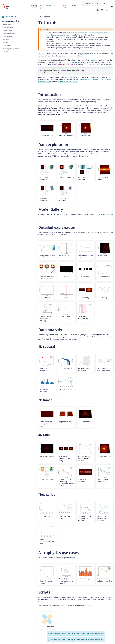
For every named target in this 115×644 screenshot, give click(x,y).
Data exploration (9, 28)
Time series (7, 46)
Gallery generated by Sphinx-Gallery (103, 626)
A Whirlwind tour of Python (72, 77)
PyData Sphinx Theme (101, 639)
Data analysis (7, 37)
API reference (57, 7)
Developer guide (66, 7)
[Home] (32, 17)
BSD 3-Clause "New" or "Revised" (50, 639)
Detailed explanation (10, 34)
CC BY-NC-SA (18, 637)
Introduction (7, 25)
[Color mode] (98, 10)
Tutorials (49, 6)
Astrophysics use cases (11, 49)
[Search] (90, 3)
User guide (42, 7)
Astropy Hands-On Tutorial (43, 79)
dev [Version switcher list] (104, 3)
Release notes (75, 7)
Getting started (34, 7)
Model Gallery (8, 31)
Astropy (71, 75)
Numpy (62, 75)
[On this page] (111, 7)
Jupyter (76, 52)
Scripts (5, 52)
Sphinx (107, 636)
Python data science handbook (97, 77)
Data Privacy (14, 641)
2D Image (6, 40)
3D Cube (6, 43)
